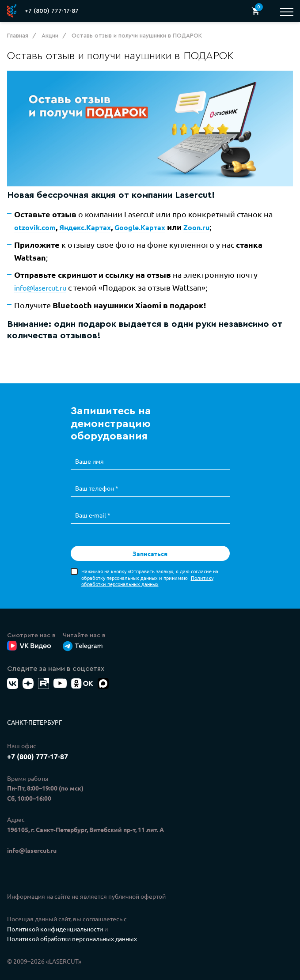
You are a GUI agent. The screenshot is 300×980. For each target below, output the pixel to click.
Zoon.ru (197, 229)
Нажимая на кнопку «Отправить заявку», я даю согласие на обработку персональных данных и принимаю (150, 567)
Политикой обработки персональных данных (72, 929)
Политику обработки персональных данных (147, 571)
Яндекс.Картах (85, 229)
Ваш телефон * (97, 479)
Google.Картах (140, 229)
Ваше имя (89, 453)
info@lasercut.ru (40, 292)
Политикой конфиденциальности (55, 919)
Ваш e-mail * (93, 505)
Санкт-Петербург (34, 712)
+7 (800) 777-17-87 (52, 11)
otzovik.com (34, 229)
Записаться (150, 543)
